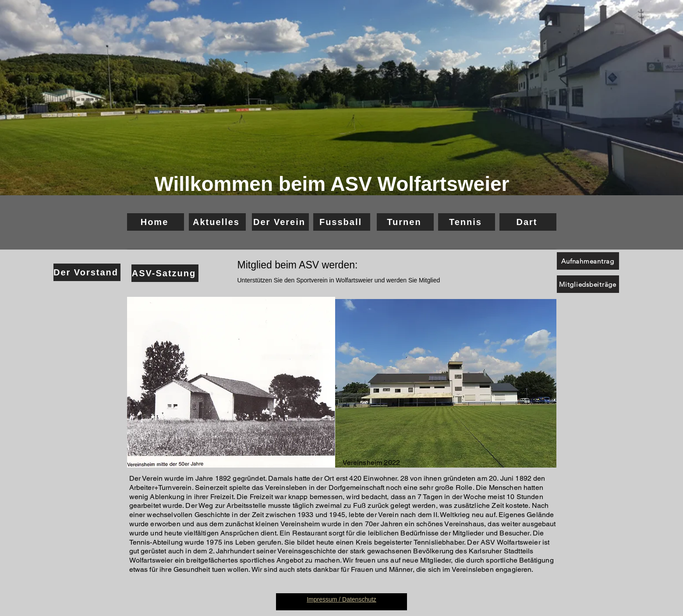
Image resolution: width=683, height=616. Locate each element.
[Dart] (528, 222)
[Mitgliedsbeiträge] (588, 284)
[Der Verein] (280, 222)
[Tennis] (467, 222)
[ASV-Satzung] (165, 273)
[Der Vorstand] (87, 272)
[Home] (156, 222)
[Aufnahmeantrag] (588, 261)
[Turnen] (405, 222)
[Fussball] (342, 222)
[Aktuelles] (217, 222)
